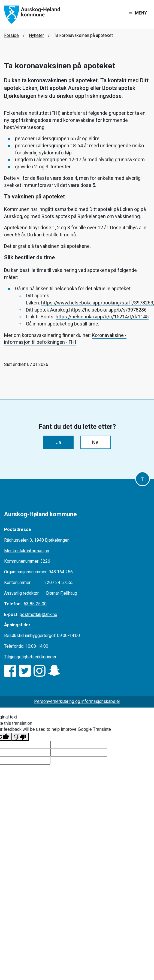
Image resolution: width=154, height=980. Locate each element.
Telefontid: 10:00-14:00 (26, 646)
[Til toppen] (143, 479)
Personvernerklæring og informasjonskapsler (77, 701)
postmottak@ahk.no (38, 614)
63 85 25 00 (35, 604)
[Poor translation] (20, 737)
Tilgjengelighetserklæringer (30, 657)
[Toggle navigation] (138, 13)
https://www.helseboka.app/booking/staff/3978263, (98, 303)
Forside (11, 35)
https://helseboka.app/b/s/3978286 (108, 310)
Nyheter (36, 35)
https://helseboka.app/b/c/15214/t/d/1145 (102, 317)
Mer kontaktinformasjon (27, 551)
